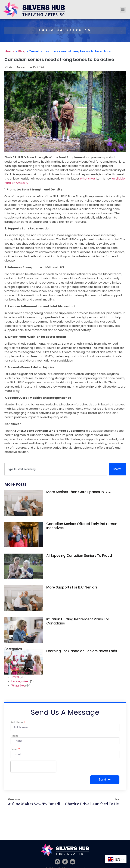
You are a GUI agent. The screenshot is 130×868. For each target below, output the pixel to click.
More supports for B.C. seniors (72, 587)
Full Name (17, 723)
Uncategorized (20, 681)
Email (14, 749)
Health (15, 660)
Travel (15, 677)
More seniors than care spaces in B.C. (79, 492)
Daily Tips (18, 656)
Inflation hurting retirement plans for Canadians (78, 621)
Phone (15, 736)
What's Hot (18, 686)
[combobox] (56, 469)
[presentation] (33, 767)
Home (9, 51)
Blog (22, 51)
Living (15, 669)
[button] (123, 10)
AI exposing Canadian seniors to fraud (79, 556)
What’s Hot (88, 179)
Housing (17, 664)
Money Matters (21, 673)
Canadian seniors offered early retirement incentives (83, 526)
